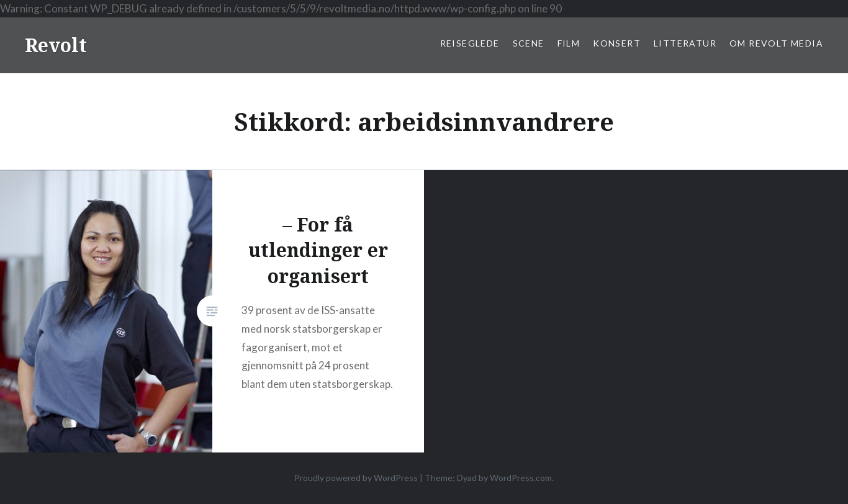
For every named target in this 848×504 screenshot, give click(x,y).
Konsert (617, 43)
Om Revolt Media (776, 43)
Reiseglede (470, 43)
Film (569, 43)
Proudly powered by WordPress (356, 478)
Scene (529, 43)
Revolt (56, 45)
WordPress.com (521, 478)
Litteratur (685, 43)
